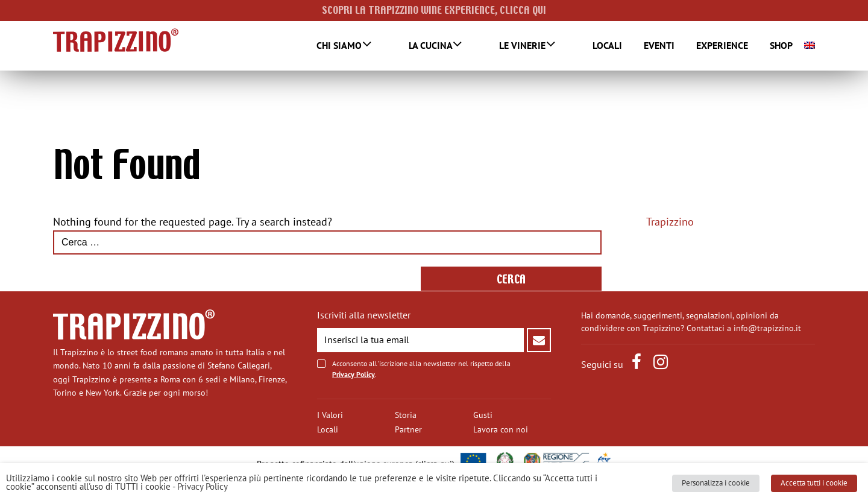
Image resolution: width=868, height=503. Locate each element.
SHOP (771, 46)
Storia (406, 415)
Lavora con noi (501, 430)
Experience (712, 46)
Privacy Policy (354, 375)
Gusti (483, 415)
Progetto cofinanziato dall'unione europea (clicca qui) (356, 464)
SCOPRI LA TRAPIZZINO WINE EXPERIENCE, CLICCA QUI (434, 11)
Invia (539, 340)
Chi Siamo (375, 46)
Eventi (649, 46)
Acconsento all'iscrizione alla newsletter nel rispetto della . (421, 369)
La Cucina (451, 46)
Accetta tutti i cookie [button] (819, 488)
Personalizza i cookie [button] (726, 488)
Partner (408, 430)
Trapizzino (670, 223)
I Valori (330, 415)
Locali (597, 46)
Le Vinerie (528, 46)
